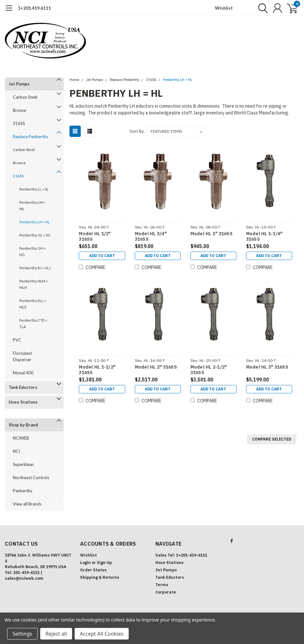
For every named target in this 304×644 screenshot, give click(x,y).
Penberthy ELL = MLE (33, 304)
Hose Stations (23, 402)
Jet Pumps (19, 84)
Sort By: (137, 131)
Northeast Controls (31, 478)
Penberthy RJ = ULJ (35, 268)
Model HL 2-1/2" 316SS (209, 370)
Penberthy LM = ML (32, 206)
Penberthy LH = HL (35, 222)
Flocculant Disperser (22, 356)
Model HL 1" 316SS (212, 234)
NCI (16, 451)
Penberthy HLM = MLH (34, 284)
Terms (162, 585)
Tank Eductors (23, 387)
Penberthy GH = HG (32, 251)
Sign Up (104, 563)
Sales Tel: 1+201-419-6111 (181, 555)
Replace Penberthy (31, 137)
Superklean (23, 464)
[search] (261, 8)
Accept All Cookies (102, 634)
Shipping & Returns (100, 577)
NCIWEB (21, 438)
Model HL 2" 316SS (156, 367)
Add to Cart (102, 256)
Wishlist (224, 8)
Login (85, 563)
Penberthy (23, 491)
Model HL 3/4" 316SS (151, 237)
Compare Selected (272, 439)
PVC (17, 340)
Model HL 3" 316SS (267, 367)
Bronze (19, 110)
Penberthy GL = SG (35, 235)
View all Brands (27, 504)
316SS (19, 123)
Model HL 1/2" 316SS (95, 237)
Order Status (93, 570)
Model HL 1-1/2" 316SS (97, 370)
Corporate (166, 592)
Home (74, 80)
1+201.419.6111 (34, 8)
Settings (22, 634)
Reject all (56, 634)
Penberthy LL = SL (34, 189)
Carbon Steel (25, 97)
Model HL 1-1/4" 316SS (264, 237)
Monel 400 (23, 373)
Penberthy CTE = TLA (33, 323)
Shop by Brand (23, 425)
